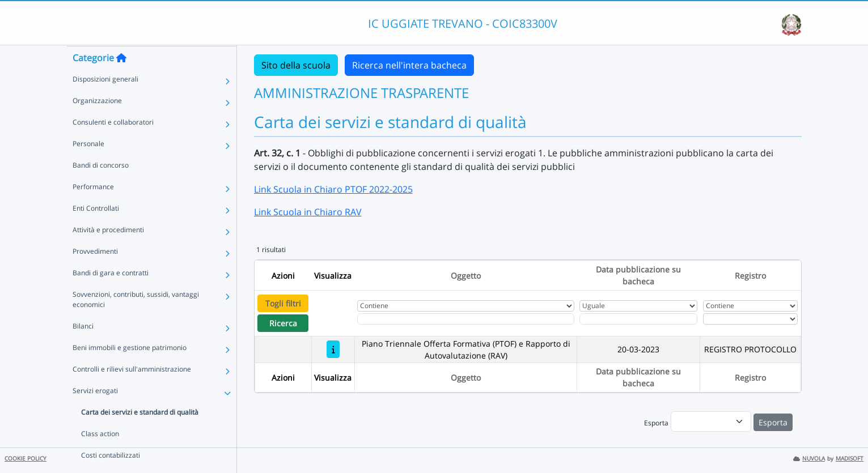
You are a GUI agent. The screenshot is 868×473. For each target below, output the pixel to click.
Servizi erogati (95, 413)
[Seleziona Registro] (751, 319)
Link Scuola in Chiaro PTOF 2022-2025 (333, 189)
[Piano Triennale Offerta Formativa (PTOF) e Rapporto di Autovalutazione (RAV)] (333, 349)
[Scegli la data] (638, 319)
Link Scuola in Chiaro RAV (308, 212)
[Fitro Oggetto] (465, 319)
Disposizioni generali (105, 101)
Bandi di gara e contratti (111, 295)
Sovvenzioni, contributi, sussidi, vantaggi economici (136, 321)
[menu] (711, 421)
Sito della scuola (296, 65)
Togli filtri (283, 303)
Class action (100, 456)
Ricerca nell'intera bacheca (409, 65)
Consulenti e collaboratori (113, 144)
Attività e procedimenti (108, 252)
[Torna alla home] (121, 80)
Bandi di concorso (101, 187)
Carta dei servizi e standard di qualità (140, 434)
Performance (93, 209)
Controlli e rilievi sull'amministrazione (132, 391)
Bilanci (83, 348)
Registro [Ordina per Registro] (750, 276)
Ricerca (283, 323)
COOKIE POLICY (26, 459)
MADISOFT (850, 459)
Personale (88, 166)
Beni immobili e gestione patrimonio (130, 370)
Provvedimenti (95, 273)
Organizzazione (97, 123)
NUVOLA (809, 459)
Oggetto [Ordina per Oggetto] (466, 276)
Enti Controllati (96, 230)
